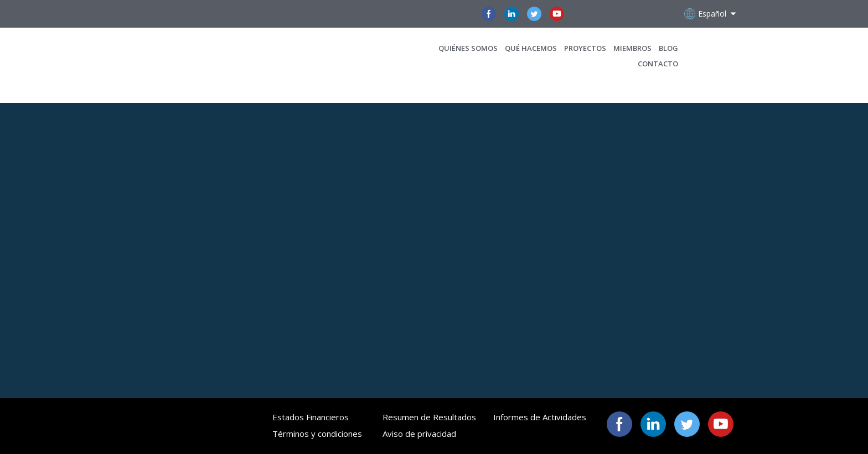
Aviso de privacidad (419, 434)
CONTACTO (658, 64)
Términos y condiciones (317, 434)
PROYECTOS (585, 48)
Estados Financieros (311, 417)
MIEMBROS (632, 48)
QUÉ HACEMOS (531, 48)
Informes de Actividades (540, 417)
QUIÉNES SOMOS (468, 48)
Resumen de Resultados (429, 417)
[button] (489, 14)
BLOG (668, 48)
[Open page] (186, 56)
